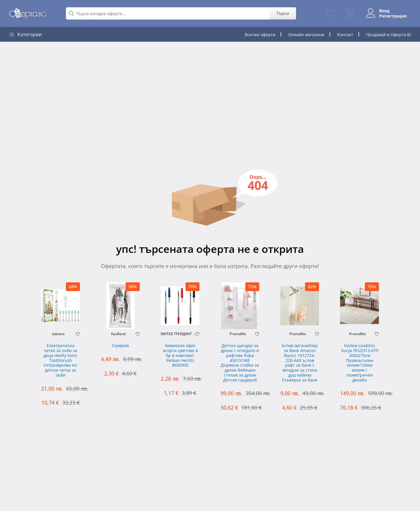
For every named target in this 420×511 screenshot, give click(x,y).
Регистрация (393, 16)
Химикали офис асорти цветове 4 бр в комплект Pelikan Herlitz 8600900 (180, 356)
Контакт (345, 35)
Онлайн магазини (306, 35)
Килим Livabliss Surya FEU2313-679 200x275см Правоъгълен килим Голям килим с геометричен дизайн (360, 363)
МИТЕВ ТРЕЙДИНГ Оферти (178, 334)
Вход (384, 11)
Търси (283, 13)
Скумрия (120, 346)
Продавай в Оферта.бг (389, 35)
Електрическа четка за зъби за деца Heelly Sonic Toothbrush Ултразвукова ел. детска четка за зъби (61, 360)
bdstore (58, 334)
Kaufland (118, 334)
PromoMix (238, 334)
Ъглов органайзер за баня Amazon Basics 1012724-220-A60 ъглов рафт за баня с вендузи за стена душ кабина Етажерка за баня (300, 363)
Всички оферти (260, 35)
